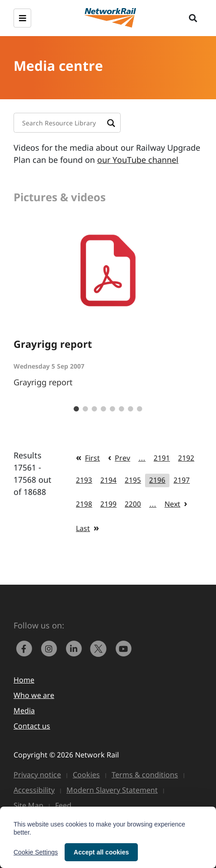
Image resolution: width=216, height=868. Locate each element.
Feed (63, 805)
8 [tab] (140, 409)
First (92, 458)
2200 (133, 504)
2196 (157, 480)
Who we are (34, 695)
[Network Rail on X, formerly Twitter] (101, 648)
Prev (122, 458)
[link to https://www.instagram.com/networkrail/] (51, 648)
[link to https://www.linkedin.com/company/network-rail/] (76, 648)
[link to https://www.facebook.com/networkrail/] (26, 648)
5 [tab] (113, 409)
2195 (133, 480)
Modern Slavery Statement (112, 790)
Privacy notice (37, 775)
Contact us (32, 726)
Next (172, 504)
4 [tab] (103, 409)
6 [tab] (122, 409)
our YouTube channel (138, 160)
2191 (162, 458)
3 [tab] (94, 409)
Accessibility (34, 790)
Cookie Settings (36, 852)
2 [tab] (85, 409)
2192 (186, 458)
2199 (108, 504)
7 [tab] (131, 409)
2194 (108, 480)
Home (24, 680)
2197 (182, 480)
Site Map (28, 805)
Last (83, 528)
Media (24, 711)
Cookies (86, 775)
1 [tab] (76, 409)
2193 (84, 480)
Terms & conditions (145, 775)
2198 (84, 504)
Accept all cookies (101, 852)
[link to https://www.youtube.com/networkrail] (124, 648)
